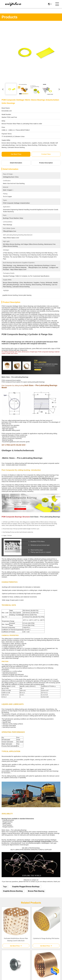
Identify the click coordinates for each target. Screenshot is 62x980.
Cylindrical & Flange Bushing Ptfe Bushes (46, 803)
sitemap (15, 952)
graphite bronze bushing (13, 756)
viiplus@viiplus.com (12, 931)
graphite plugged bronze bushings (26, 751)
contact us (44, 942)
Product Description (46, 163)
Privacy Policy (7, 952)
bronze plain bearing (36, 756)
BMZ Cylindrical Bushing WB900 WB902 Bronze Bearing (46, 848)
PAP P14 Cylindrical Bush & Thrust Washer (16, 848)
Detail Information (16, 163)
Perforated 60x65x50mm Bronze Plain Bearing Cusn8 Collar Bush (16, 804)
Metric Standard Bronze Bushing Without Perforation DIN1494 (16, 891)
